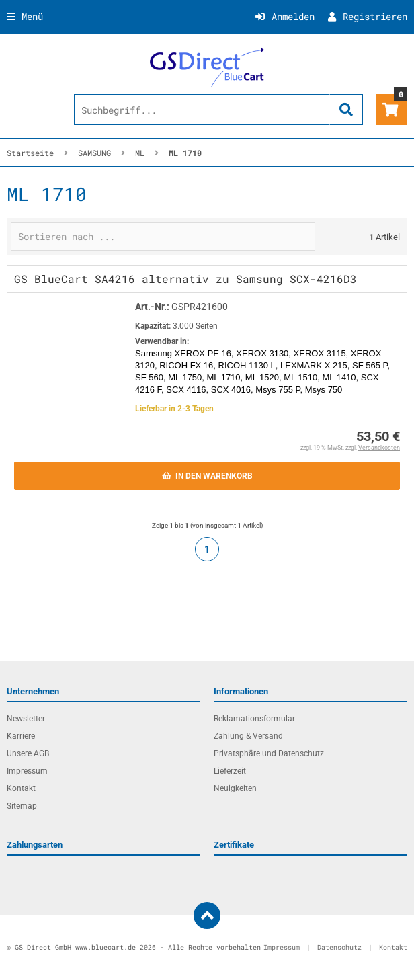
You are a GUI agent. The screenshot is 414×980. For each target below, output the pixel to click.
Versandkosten (379, 448)
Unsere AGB (28, 753)
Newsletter (26, 719)
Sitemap (22, 806)
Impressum (27, 771)
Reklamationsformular (254, 719)
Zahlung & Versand (248, 736)
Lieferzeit (230, 771)
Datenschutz (339, 947)
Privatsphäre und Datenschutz (269, 753)
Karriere (21, 736)
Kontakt (21, 788)
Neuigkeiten (235, 788)
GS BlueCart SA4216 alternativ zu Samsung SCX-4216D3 (185, 279)
